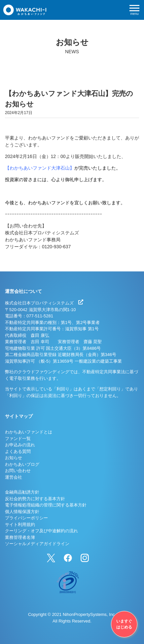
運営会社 (14, 477)
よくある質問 (18, 451)
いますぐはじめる (124, 624)
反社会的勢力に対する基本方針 (35, 499)
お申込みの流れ (20, 445)
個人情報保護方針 (22, 512)
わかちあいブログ (22, 464)
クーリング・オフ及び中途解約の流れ (41, 531)
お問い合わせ (18, 471)
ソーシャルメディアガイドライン (37, 544)
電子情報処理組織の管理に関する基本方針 (46, 505)
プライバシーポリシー (26, 518)
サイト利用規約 (20, 524)
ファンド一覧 (18, 439)
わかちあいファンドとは (29, 432)
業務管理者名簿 (20, 537)
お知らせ (14, 458)
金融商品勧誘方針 (22, 492)
